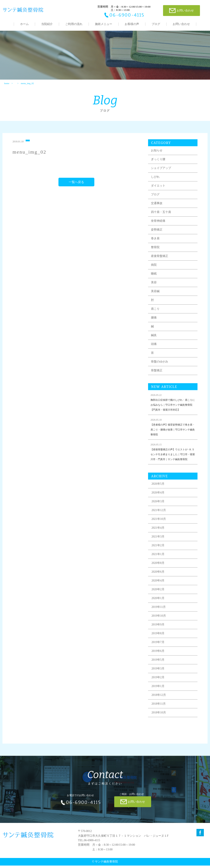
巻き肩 (156, 245)
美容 (155, 289)
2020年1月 (159, 605)
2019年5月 (159, 666)
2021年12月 (160, 517)
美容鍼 (156, 298)
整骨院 (156, 254)
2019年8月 (159, 640)
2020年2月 (159, 596)
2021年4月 (159, 534)
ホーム (24, 24)
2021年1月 (159, 561)
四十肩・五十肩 (162, 219)
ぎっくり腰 (159, 166)
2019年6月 (159, 658)
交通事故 (157, 210)
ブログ (156, 24)
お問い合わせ (181, 24)
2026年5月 (159, 490)
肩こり (156, 315)
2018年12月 (160, 702)
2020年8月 (159, 570)
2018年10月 (160, 719)
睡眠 (155, 280)
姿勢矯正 (157, 236)
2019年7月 (159, 649)
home (7, 85)
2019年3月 (159, 675)
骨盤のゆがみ (160, 368)
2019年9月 (159, 631)
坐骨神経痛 (159, 227)
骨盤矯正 (157, 377)
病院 (155, 271)
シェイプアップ (162, 175)
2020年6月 (159, 578)
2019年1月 (159, 693)
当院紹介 (47, 24)
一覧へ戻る (77, 189)
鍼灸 (155, 342)
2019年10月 (160, 622)
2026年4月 (159, 499)
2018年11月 (159, 710)
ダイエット (159, 192)
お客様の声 (132, 24)
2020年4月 (159, 587)
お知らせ (157, 157)
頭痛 (155, 351)
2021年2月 (159, 552)
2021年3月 (159, 543)
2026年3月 (159, 508)
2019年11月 (159, 614)
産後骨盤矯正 (160, 263)
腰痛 (155, 324)
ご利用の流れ (74, 24)
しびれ (156, 183)
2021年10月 (160, 526)
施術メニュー (104, 24)
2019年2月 (159, 684)
